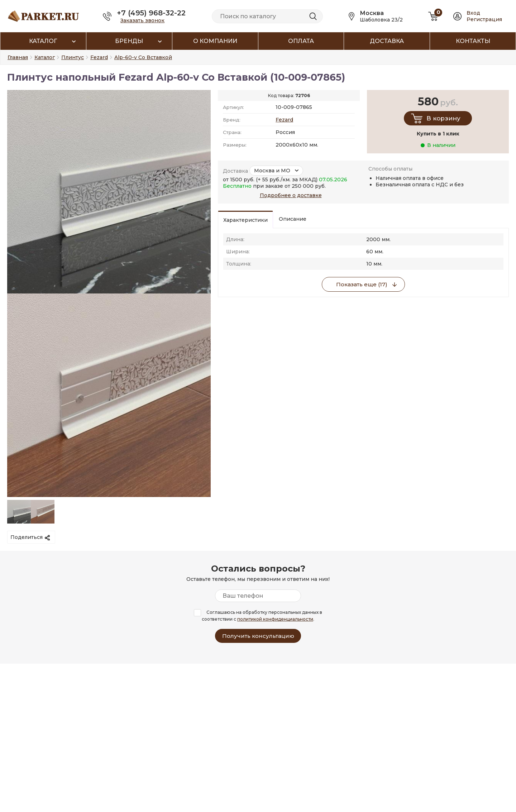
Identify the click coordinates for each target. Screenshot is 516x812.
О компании (215, 41)
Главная (18, 57)
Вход (473, 13)
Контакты (473, 41)
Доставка (387, 41)
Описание (293, 219)
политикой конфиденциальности (275, 619)
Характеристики (245, 220)
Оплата (301, 41)
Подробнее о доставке (291, 195)
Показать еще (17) (362, 284)
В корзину (443, 118)
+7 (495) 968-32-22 (151, 13)
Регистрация (484, 19)
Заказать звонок (142, 20)
